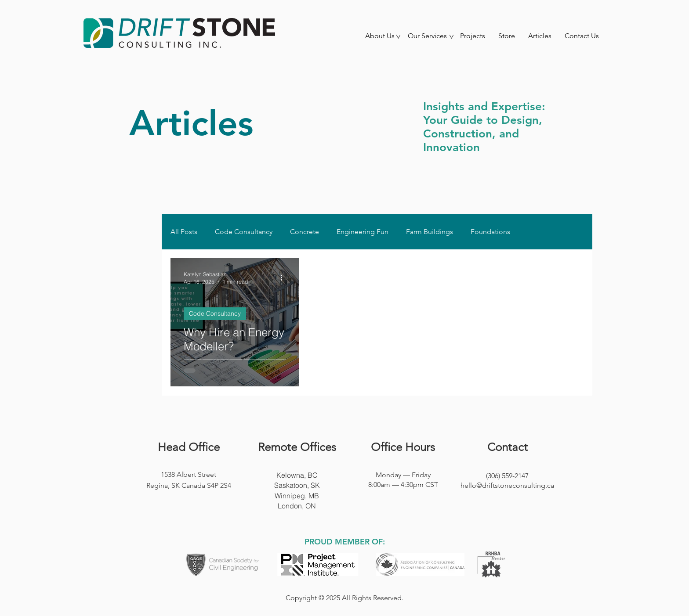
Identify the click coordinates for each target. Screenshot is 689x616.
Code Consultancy (244, 232)
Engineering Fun (363, 232)
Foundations (490, 232)
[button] (380, 39)
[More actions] (284, 277)
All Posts (184, 232)
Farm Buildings (430, 232)
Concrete (305, 232)
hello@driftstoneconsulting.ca (507, 485)
